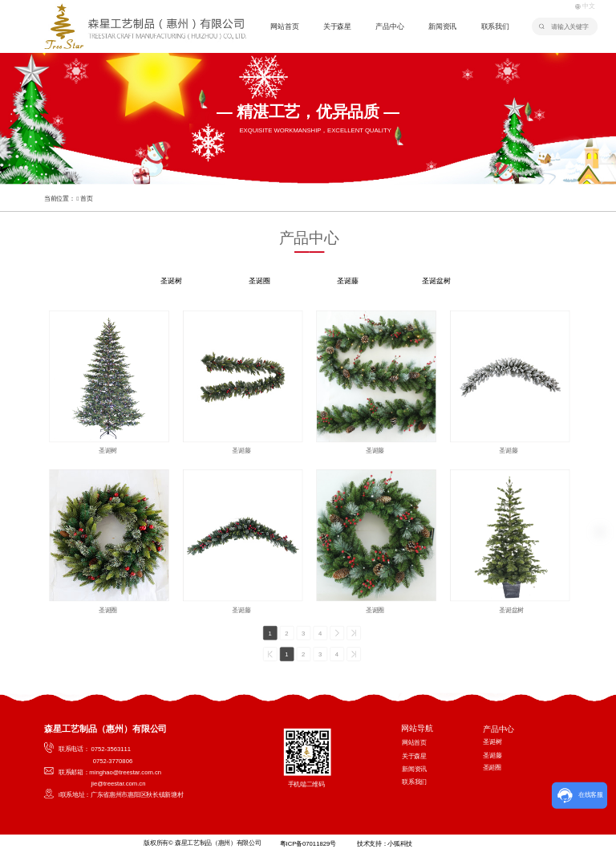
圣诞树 (171, 281)
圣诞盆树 (436, 281)
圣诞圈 (259, 281)
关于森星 (337, 27)
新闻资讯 (442, 27)
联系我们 (495, 27)
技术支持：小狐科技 (385, 844)
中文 (584, 6)
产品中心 (389, 27)
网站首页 (284, 27)
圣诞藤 (347, 281)
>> (354, 633)
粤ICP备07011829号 (308, 844)
